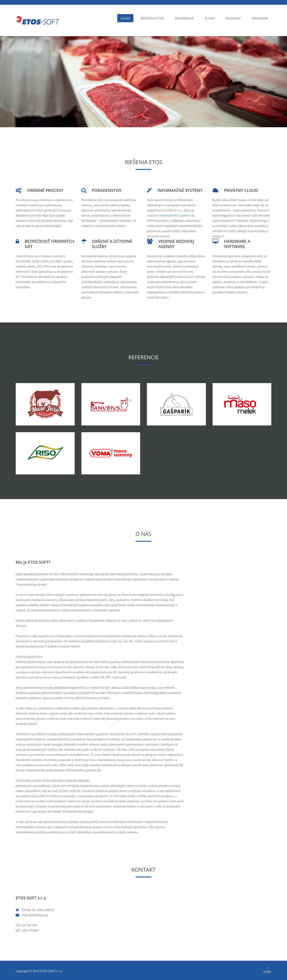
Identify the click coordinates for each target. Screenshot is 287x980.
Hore (267, 970)
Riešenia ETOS (152, 18)
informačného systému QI (177, 215)
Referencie (184, 18)
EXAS (95, 822)
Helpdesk (260, 18)
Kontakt (233, 18)
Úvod (125, 18)
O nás (210, 18)
